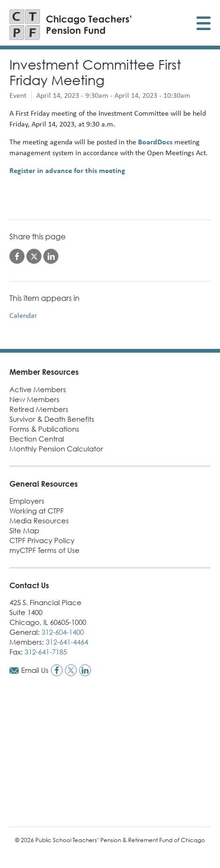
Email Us (35, 670)
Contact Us (29, 585)
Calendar (23, 315)
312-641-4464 (67, 642)
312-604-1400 (63, 632)
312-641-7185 (46, 652)
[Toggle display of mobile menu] (204, 25)
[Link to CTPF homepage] (71, 25)
